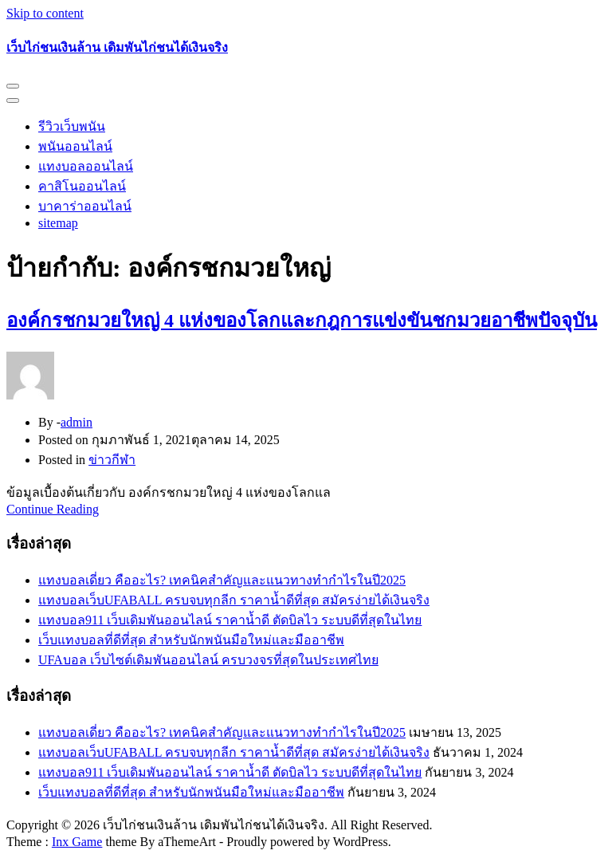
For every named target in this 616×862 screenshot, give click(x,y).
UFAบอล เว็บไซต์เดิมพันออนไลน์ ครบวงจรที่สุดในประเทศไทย (208, 660)
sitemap (58, 223)
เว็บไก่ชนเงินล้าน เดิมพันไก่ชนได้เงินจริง (117, 47)
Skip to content (45, 13)
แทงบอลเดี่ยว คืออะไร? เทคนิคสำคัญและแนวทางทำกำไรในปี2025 (222, 580)
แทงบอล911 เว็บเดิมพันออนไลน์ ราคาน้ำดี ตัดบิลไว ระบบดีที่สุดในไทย (230, 620)
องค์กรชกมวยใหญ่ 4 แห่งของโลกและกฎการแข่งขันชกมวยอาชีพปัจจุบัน (302, 321)
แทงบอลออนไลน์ (86, 166)
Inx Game (77, 842)
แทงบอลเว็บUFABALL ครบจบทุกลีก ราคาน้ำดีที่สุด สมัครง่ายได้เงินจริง (234, 600)
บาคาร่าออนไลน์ (85, 206)
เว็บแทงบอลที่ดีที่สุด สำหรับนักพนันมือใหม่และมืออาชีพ (191, 640)
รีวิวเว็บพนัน (72, 126)
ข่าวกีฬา (112, 460)
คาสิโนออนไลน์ (82, 186)
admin (77, 422)
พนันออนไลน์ (75, 146)
